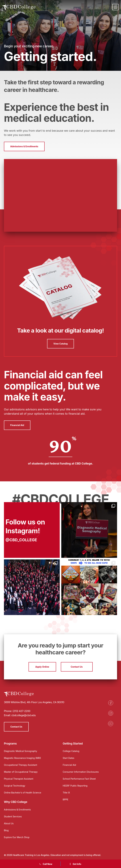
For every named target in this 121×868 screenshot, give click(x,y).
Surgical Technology (15, 786)
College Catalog (71, 751)
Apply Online (42, 667)
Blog (6, 830)
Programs (10, 743)
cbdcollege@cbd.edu (24, 715)
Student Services (13, 816)
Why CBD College (16, 802)
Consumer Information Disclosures (81, 772)
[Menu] (115, 7)
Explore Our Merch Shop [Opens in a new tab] (17, 837)
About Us (9, 823)
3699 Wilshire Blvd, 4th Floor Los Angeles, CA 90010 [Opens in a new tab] (34, 702)
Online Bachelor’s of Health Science (23, 793)
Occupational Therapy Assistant (21, 765)
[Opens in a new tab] (32, 530)
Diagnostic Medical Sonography (20, 751)
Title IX (66, 793)
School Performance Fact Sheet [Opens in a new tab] (79, 779)
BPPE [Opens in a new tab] (65, 799)
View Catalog (61, 344)
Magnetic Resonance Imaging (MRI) (22, 758)
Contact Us (77, 667)
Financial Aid (17, 425)
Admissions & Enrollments (24, 146)
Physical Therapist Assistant (19, 779)
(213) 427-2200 (22, 711)
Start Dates (68, 758)
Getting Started (73, 743)
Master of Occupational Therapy (21, 772)
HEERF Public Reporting (75, 786)
